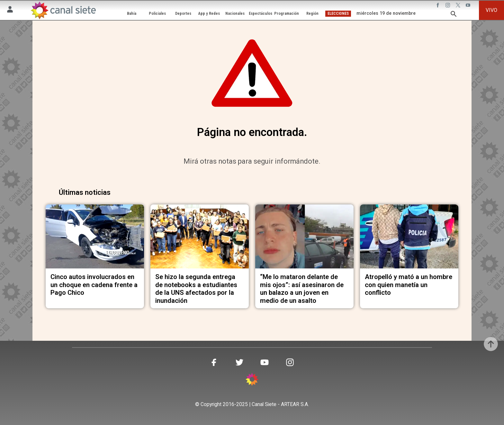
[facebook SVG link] (438, 6)
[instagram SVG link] (448, 6)
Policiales (157, 13)
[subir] (491, 344)
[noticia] (95, 236)
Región (312, 13)
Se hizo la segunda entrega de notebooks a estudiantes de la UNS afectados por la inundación (196, 289)
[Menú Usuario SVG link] (10, 10)
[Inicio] (63, 10)
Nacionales (235, 13)
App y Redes (209, 13)
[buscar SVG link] (454, 15)
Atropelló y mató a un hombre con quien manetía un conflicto (409, 285)
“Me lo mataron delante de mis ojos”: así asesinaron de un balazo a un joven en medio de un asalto (302, 289)
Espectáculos (261, 13)
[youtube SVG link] (469, 6)
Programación (287, 13)
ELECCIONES (338, 13)
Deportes (183, 13)
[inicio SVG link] (252, 380)
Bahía (132, 13)
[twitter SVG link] (459, 6)
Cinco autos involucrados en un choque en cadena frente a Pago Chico (94, 285)
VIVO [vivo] (491, 10)
